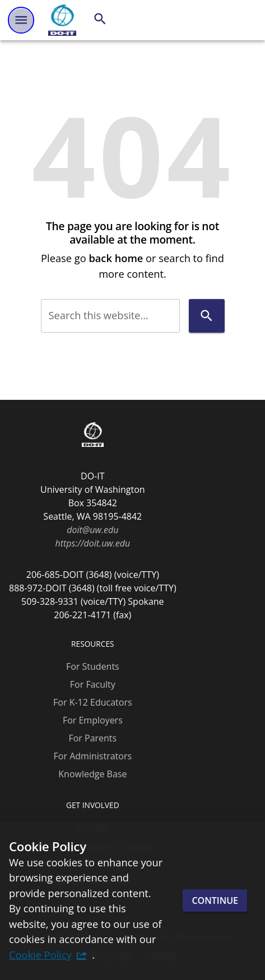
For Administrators (93, 756)
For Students (93, 666)
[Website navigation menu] (21, 20)
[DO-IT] (62, 20)
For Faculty (93, 684)
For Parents (92, 738)
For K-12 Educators (93, 702)
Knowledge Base (92, 774)
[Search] (100, 19)
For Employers (93, 720)
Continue (215, 900)
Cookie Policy (40, 955)
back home (116, 258)
